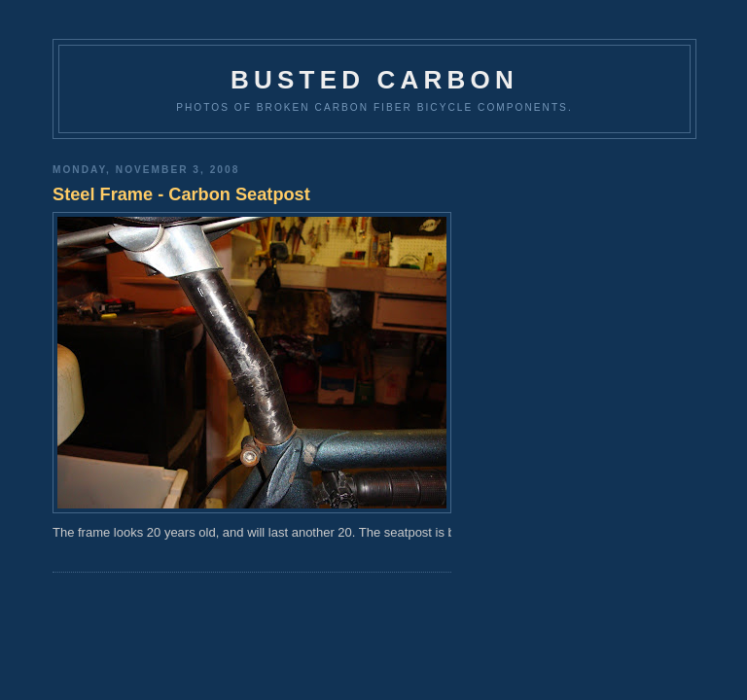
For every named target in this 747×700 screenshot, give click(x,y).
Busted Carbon (374, 80)
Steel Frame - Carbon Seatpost (181, 194)
